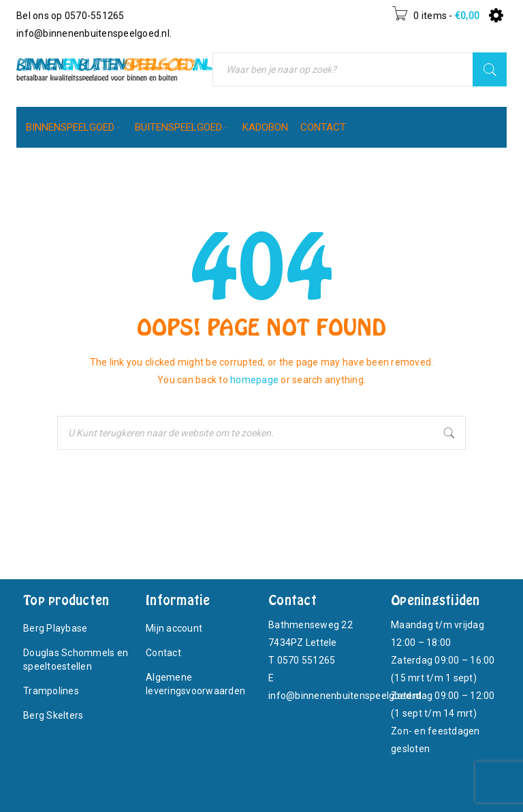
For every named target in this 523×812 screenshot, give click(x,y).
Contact (163, 653)
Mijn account (174, 628)
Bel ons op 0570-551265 (70, 16)
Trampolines (51, 691)
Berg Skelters (53, 715)
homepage (254, 380)
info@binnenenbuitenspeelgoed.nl (93, 33)
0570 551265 (306, 660)
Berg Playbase (55, 628)
